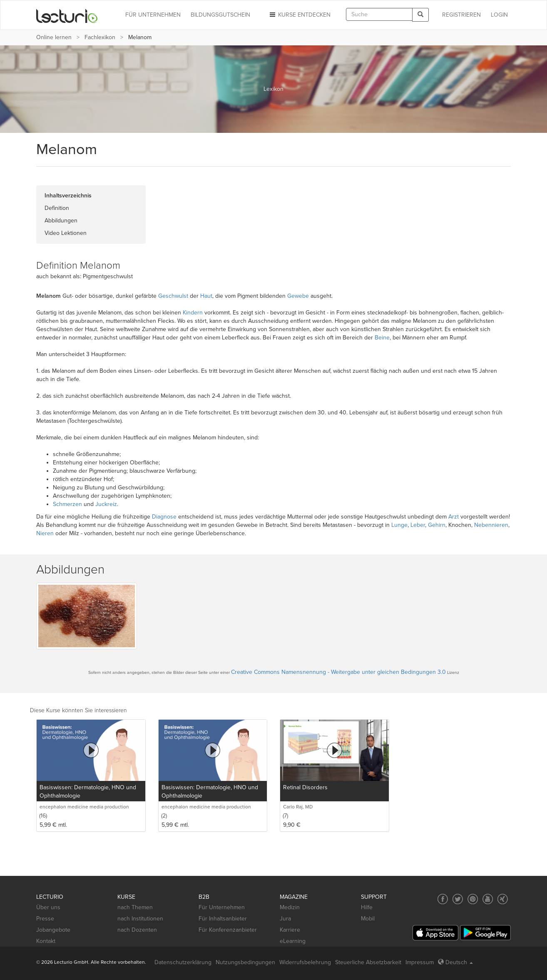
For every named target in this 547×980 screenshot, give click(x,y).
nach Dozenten (137, 930)
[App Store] (435, 933)
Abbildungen (61, 221)
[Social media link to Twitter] (458, 899)
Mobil (368, 919)
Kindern (193, 313)
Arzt (454, 517)
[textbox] (379, 14)
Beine (382, 338)
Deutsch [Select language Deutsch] (455, 962)
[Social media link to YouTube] (488, 899)
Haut (206, 296)
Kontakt (46, 941)
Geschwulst (173, 296)
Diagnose (164, 517)
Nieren (45, 533)
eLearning (293, 941)
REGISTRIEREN (461, 15)
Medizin (290, 907)
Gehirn (437, 525)
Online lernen (54, 37)
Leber (418, 525)
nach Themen (135, 907)
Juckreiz (106, 504)
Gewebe (298, 296)
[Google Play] (485, 933)
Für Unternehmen (222, 907)
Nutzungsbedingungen (245, 962)
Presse (45, 919)
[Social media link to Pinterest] (473, 899)
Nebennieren (491, 525)
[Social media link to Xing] (503, 899)
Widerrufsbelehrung (305, 962)
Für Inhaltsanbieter (223, 919)
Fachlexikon (100, 37)
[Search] (420, 15)
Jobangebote (53, 930)
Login (499, 15)
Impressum (420, 962)
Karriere (290, 930)
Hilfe (367, 907)
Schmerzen (67, 504)
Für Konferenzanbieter (228, 930)
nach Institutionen (140, 919)
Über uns (48, 907)
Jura (285, 919)
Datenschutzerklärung (183, 962)
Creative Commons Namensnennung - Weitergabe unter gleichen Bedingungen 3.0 (338, 672)
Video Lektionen (66, 233)
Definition (57, 208)
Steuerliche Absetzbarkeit (368, 962)
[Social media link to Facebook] (443, 899)
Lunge (399, 525)
